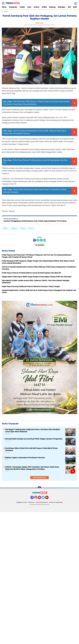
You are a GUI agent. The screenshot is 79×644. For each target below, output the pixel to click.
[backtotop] (39, 488)
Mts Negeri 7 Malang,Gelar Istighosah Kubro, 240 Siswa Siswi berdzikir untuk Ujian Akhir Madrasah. (33, 431)
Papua (23, 228)
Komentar (40, 245)
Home (4, 7)
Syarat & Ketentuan (42, 502)
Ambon (36, 7)
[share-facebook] (35, 240)
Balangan (62, 7)
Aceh (29, 7)
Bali (69, 7)
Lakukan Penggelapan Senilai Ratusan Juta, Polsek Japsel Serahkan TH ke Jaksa (35, 221)
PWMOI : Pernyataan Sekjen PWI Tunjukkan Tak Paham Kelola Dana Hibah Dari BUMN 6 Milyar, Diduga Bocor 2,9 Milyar (32, 468)
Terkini (31, 228)
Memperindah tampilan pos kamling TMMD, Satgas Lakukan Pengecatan (34, 439)
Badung (52, 7)
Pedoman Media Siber (56, 502)
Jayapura (14, 228)
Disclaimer (31, 502)
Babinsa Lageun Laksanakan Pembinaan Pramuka (25, 458)
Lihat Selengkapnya (40, 477)
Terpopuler (13, 7)
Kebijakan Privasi (22, 502)
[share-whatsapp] (41, 240)
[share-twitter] (38, 240)
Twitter (44, 498)
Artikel (44, 7)
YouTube (48, 498)
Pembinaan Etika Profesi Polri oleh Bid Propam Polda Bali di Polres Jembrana (31, 449)
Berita (5, 228)
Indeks (22, 7)
